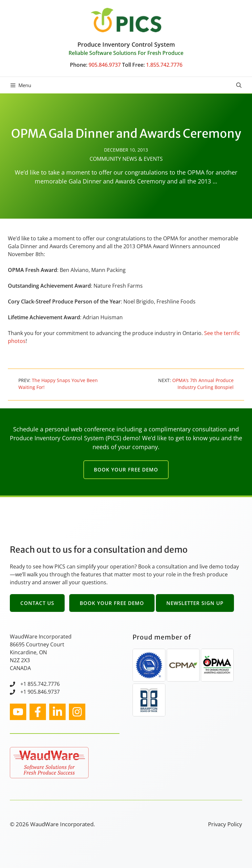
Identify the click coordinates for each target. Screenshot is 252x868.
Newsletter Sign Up (195, 603)
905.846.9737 (105, 65)
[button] (239, 85)
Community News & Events (126, 159)
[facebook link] (38, 712)
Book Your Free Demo (126, 470)
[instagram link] (18, 712)
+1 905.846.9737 (40, 692)
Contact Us (37, 603)
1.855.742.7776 (164, 65)
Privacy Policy (225, 824)
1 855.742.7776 (42, 684)
